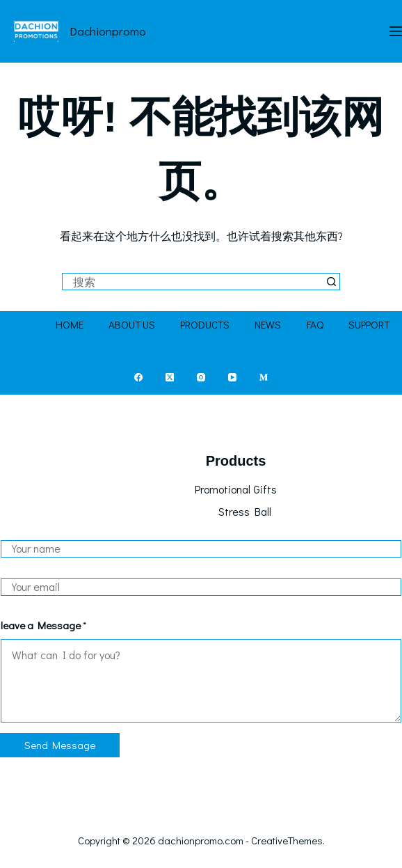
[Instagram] (201, 377)
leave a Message (43, 625)
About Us (132, 325)
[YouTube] (232, 377)
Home (70, 325)
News (268, 325)
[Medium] (264, 377)
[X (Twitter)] (170, 377)
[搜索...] (192, 282)
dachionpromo (108, 31)
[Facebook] (138, 377)
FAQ (315, 325)
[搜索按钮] (331, 282)
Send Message (60, 745)
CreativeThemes (287, 840)
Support (369, 325)
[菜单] (396, 31)
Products (205, 325)
